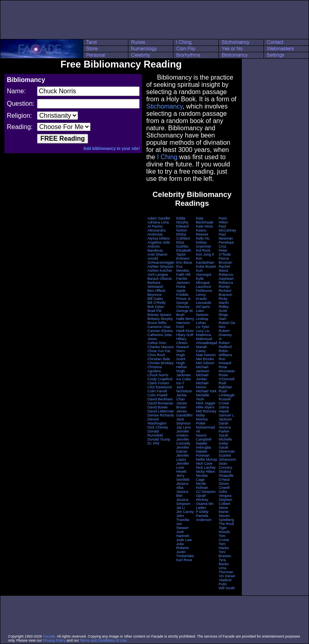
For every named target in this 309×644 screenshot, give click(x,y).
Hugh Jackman (183, 373)
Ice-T (180, 383)
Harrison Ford (183, 325)
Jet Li (181, 508)
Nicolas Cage (202, 478)
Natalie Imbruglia (203, 445)
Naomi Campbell (204, 437)
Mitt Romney (206, 411)
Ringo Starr (224, 317)
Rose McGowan (227, 369)
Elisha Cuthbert (183, 236)
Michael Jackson (203, 369)
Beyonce (154, 295)
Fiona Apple (181, 289)
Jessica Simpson (183, 502)
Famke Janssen (183, 281)
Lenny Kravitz (202, 297)
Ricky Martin (224, 301)
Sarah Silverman (227, 449)
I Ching (167, 157)
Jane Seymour (183, 421)
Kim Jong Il (205, 254)
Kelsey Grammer (204, 244)
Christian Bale (159, 359)
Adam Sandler (159, 218)
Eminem (183, 258)
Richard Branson (226, 293)
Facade (49, 636)
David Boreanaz (160, 403)
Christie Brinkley (160, 363)
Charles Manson (161, 347)
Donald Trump (159, 439)
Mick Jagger (206, 403)
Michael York (206, 391)
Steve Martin (224, 510)
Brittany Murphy (160, 319)
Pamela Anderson (204, 518)
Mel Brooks (205, 359)
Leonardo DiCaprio (204, 305)
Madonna (204, 335)
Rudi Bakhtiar (226, 385)
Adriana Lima (158, 222)
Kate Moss (205, 226)
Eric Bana (184, 263)
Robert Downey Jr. (226, 335)
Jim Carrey (185, 512)
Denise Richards (161, 415)
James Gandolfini (184, 413)
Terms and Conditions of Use (103, 640)
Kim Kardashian (205, 260)
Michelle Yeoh (203, 397)
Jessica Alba (182, 486)
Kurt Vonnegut (204, 273)
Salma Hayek (224, 409)
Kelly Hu (203, 238)
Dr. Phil (153, 443)
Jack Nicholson (184, 389)
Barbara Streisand (155, 285)
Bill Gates (155, 299)
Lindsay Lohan (202, 321)
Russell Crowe (225, 401)
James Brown (182, 405)
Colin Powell (157, 395)
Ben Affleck (156, 291)
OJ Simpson (206, 492)
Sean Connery (226, 466)
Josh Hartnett (183, 534)
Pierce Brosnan (226, 260)
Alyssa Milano (159, 238)
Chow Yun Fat (159, 351)
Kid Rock (203, 250)
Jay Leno (184, 427)
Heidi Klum (185, 331)
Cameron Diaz (159, 327)
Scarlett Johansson (228, 457)
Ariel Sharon (157, 254)
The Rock (227, 524)
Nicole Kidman (202, 486)
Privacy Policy (54, 640)
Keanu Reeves (202, 232)
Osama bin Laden (205, 506)
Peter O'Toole (225, 252)
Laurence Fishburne (204, 289)
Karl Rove (184, 560)
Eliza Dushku (182, 244)
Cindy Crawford (160, 379)
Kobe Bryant (206, 267)
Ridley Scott (224, 309)
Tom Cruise (224, 538)
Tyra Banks (224, 562)
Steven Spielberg (227, 518)
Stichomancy (164, 106)
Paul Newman (226, 236)
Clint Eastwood (159, 387)
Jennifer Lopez (183, 457)
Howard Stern (182, 349)
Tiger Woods (225, 530)
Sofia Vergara (225, 494)
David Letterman (161, 411)
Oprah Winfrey (202, 498)
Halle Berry (185, 319)
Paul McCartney (228, 228)
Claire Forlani (158, 383)
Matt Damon (206, 355)
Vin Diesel (227, 576)
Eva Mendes (183, 269)
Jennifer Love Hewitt (183, 468)
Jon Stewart (182, 526)
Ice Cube (183, 379)
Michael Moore (202, 385)
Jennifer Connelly (183, 441)
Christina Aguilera (154, 369)
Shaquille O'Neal (226, 478)
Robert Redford (225, 345)
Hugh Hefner (182, 365)
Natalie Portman (203, 453)
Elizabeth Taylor (184, 252)
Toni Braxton (225, 554)
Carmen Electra (160, 331)
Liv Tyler (203, 327)
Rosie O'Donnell (227, 377)
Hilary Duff (185, 335)
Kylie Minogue (203, 281)
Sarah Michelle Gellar (226, 439)
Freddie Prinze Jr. (184, 297)
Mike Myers (205, 407)
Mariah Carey (202, 349)
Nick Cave (204, 464)
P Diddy (202, 512)
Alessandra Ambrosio (156, 232)
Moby (200, 415)
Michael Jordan (202, 377)
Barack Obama (159, 279)
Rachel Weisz (225, 269)
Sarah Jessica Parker (225, 427)
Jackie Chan (181, 397)
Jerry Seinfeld (183, 478)
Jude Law (184, 540)
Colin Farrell (157, 391)
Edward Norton (182, 228)
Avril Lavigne (158, 275)
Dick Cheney (158, 427)
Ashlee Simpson (160, 267)
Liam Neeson (202, 313)
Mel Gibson (205, 363)
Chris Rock (156, 355)
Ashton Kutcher (160, 271)
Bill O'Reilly (156, 303)
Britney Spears (159, 315)
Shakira (225, 472)
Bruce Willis (157, 323)
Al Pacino (155, 226)
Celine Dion (157, 343)
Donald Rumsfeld (155, 433)
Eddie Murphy (182, 220)
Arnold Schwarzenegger (161, 260)
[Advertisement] (154, 20)
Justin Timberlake (185, 554)
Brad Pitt (154, 311)
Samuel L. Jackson (227, 417)
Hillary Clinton (182, 341)
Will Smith (227, 588)
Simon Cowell (224, 486)
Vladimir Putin (226, 582)
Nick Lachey (206, 468)
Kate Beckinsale (205, 220)
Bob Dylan (156, 307)
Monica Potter (202, 421)
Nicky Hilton (206, 472)
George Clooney (183, 305)
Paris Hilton (224, 220)
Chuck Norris (158, 375)
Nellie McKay (207, 459)
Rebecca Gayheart (226, 277)
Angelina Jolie (159, 242)
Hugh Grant (181, 357)
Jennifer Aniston (183, 433)
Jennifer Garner (183, 449)
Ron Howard (225, 361)
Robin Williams (226, 353)
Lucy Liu (203, 331)
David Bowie (157, 407)
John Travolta (183, 518)
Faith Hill (183, 275)
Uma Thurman (226, 570)
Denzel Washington (157, 421)
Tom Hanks (224, 546)
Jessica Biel (182, 494)
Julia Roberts (183, 546)
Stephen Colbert (226, 502)
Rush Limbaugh (227, 393)
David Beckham (160, 399)
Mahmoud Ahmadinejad (207, 341)
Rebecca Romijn (226, 285)
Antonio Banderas (155, 248)
